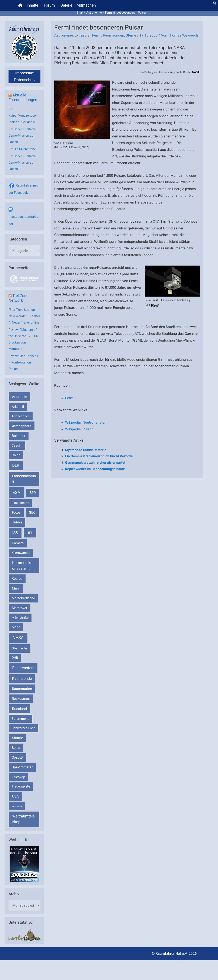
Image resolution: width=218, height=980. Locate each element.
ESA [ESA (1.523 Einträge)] (16, 492)
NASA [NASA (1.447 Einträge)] (18, 638)
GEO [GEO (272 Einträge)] (32, 513)
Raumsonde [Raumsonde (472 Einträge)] (22, 679)
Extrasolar (82, 35)
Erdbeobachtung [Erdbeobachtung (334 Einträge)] (24, 479)
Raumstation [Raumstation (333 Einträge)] (22, 689)
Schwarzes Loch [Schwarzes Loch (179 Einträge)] (24, 728)
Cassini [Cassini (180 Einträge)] (17, 445)
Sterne (131, 35)
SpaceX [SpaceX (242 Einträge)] (17, 757)
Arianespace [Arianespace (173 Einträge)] (21, 416)
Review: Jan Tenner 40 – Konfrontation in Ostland (24, 362)
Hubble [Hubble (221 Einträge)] (17, 522)
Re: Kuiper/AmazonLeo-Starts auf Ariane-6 (23, 116)
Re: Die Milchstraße (22, 149)
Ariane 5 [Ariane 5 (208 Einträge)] (18, 407)
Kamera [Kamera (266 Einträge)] (18, 543)
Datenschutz (25, 80)
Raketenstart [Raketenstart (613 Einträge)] (23, 668)
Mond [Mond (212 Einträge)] (16, 627)
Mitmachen (86, 5)
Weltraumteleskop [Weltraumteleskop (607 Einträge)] (23, 819)
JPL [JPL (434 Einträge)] (30, 533)
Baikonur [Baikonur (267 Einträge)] (19, 436)
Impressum (25, 73)
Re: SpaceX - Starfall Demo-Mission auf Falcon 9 (23, 136)
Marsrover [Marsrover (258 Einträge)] (20, 608)
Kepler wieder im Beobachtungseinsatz (95, 469)
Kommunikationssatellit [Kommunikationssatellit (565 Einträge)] (23, 566)
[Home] (20, 5)
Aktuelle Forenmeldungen (23, 97)
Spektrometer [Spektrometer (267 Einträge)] (22, 767)
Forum (49, 5)
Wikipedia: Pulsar (79, 429)
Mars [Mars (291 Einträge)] (16, 588)
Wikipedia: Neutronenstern (86, 422)
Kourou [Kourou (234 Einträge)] (17, 579)
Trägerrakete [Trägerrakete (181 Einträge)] (21, 786)
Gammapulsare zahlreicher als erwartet (95, 463)
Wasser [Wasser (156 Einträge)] (17, 806)
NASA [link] (196, 72)
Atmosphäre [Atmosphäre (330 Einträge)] (22, 426)
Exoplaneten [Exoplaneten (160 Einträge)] (21, 503)
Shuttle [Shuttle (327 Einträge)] (17, 738)
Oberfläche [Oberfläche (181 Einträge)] (20, 648)
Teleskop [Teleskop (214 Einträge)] (18, 777)
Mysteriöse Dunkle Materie (86, 450)
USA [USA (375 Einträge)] (15, 796)
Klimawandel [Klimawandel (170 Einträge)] (21, 553)
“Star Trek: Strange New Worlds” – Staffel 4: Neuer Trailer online (24, 316)
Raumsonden (113, 35)
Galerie (66, 5)
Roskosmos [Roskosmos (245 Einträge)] (21, 699)
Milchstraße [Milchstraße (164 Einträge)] (20, 618)
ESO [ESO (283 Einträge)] (33, 493)
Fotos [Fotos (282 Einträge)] (16, 513)
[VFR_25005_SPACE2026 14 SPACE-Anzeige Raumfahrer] (24, 864)
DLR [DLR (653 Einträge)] (16, 465)
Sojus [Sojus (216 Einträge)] (16, 748)
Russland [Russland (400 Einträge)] (19, 709)
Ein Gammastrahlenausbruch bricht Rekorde (99, 456)
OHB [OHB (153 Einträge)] (15, 658)
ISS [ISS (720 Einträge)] (15, 533)
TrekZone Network (18, 298)
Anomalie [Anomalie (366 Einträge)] (19, 397)
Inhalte (32, 5)
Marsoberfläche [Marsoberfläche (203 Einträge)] (23, 598)
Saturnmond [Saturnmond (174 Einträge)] (21, 719)
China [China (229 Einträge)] (16, 455)
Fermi (97, 35)
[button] (215, 3)
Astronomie (64, 35)
